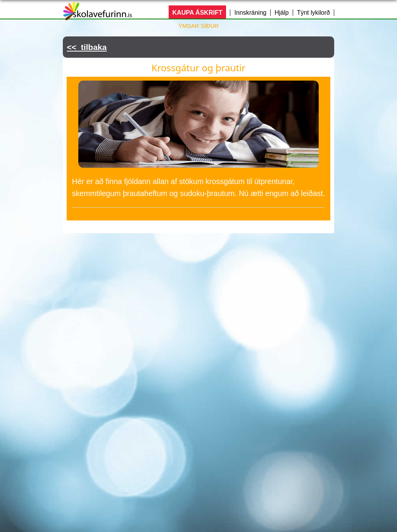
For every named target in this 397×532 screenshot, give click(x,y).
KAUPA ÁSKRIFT (198, 13)
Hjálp (281, 13)
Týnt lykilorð (313, 13)
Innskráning (250, 13)
